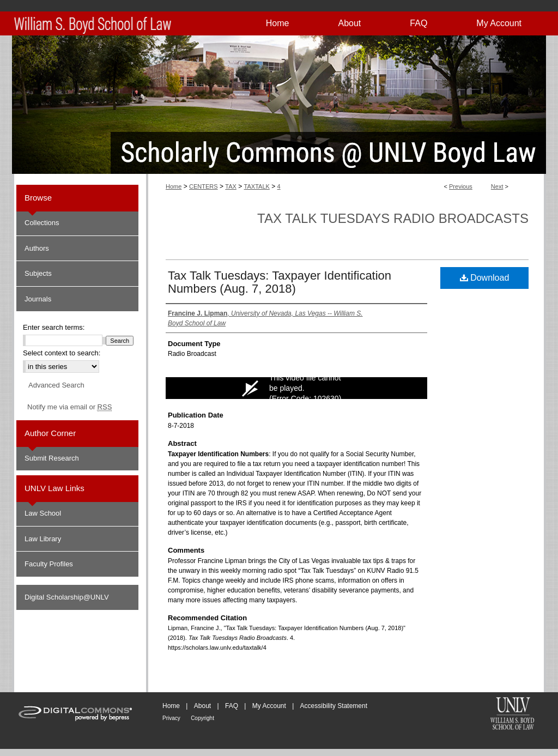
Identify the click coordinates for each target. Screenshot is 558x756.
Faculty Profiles (49, 564)
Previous (461, 186)
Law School (43, 513)
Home (174, 186)
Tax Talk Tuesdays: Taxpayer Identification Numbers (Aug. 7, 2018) (280, 282)
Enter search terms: (54, 327)
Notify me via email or (69, 407)
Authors (37, 248)
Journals (38, 299)
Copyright (202, 718)
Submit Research (52, 458)
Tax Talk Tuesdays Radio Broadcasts (393, 218)
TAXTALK (257, 186)
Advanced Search (56, 385)
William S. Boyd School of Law (512, 715)
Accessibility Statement (334, 706)
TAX (231, 186)
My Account (269, 706)
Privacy (171, 718)
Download (485, 278)
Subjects (38, 273)
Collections (42, 223)
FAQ (232, 706)
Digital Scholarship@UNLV (67, 597)
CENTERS (204, 186)
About (202, 706)
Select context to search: (62, 353)
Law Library (43, 539)
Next (497, 186)
